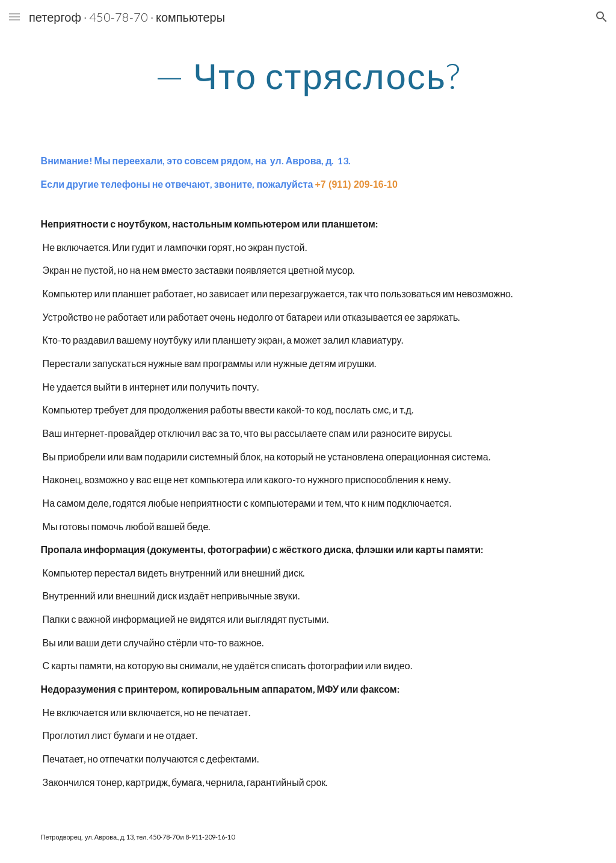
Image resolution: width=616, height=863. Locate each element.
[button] (14, 17)
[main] (308, 75)
